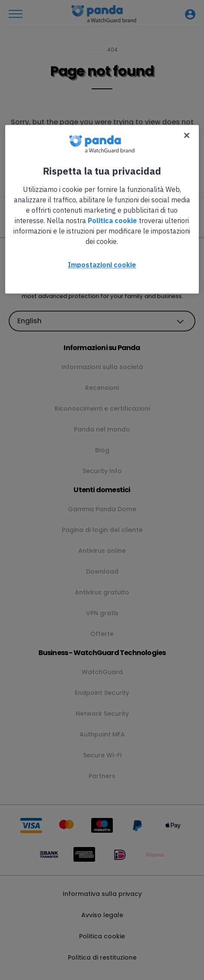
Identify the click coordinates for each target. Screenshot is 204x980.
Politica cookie (112, 221)
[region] (102, 209)
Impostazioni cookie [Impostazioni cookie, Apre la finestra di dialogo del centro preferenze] (102, 265)
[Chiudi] (187, 136)
